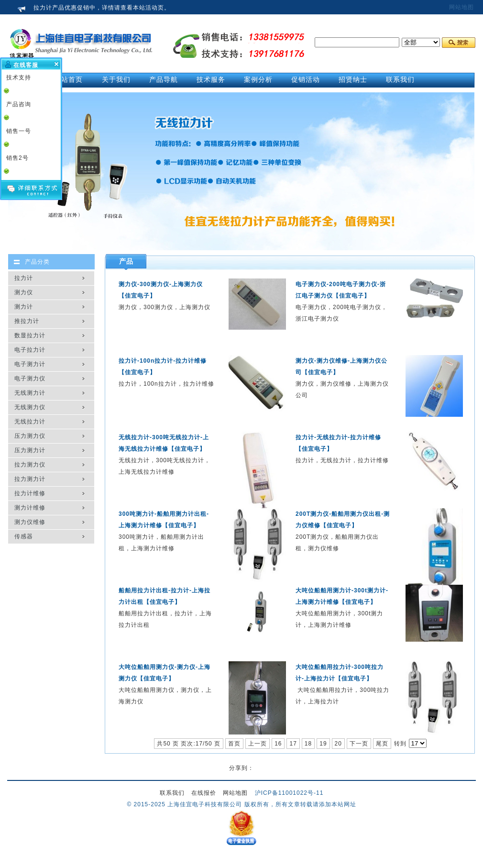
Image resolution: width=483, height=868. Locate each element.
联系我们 (172, 793)
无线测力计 (30, 393)
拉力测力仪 (30, 465)
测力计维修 (30, 508)
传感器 (24, 536)
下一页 (359, 744)
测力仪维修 (30, 522)
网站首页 (68, 79)
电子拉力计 (30, 350)
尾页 (382, 744)
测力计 (24, 307)
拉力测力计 (30, 479)
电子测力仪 (30, 378)
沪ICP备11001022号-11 (289, 793)
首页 (234, 744)
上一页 (258, 744)
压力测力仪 (30, 436)
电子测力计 (30, 364)
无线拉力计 (30, 422)
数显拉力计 (30, 335)
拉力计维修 (30, 493)
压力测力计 (30, 450)
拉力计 (24, 278)
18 (308, 744)
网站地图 (461, 7)
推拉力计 (27, 321)
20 (338, 744)
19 (323, 744)
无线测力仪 (30, 407)
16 (278, 744)
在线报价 (204, 793)
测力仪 (24, 292)
